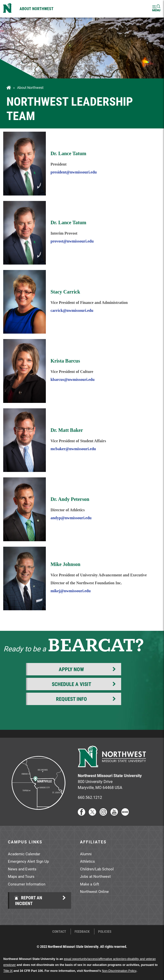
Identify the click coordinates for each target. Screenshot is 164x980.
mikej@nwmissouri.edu (71, 591)
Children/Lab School (97, 869)
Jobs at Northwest (95, 876)
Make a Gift (90, 884)
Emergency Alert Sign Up (28, 861)
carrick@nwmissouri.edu (72, 310)
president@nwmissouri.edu (74, 172)
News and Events (22, 869)
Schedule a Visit (71, 684)
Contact (59, 931)
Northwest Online (94, 891)
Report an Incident (28, 900)
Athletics (87, 861)
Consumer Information (27, 884)
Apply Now (71, 669)
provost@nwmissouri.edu (72, 241)
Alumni (86, 854)
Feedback (82, 931)
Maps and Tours (21, 876)
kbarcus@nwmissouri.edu (73, 380)
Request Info (71, 699)
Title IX (8, 971)
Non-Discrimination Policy (119, 971)
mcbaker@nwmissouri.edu (73, 449)
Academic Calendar (24, 854)
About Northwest (37, 9)
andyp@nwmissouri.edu (71, 518)
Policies (105, 931)
